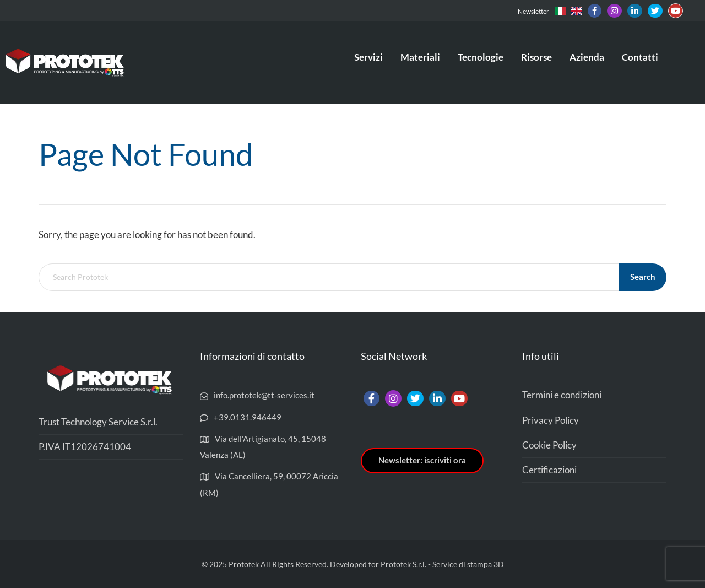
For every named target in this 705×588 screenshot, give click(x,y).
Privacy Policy (551, 420)
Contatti (640, 57)
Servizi (368, 57)
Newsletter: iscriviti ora (422, 460)
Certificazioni (549, 470)
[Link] (560, 11)
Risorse (536, 57)
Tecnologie (481, 57)
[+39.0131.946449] (241, 417)
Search (643, 277)
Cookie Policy (549, 445)
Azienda (587, 57)
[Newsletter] (532, 11)
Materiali (420, 57)
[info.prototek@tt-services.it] (257, 395)
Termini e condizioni (562, 395)
